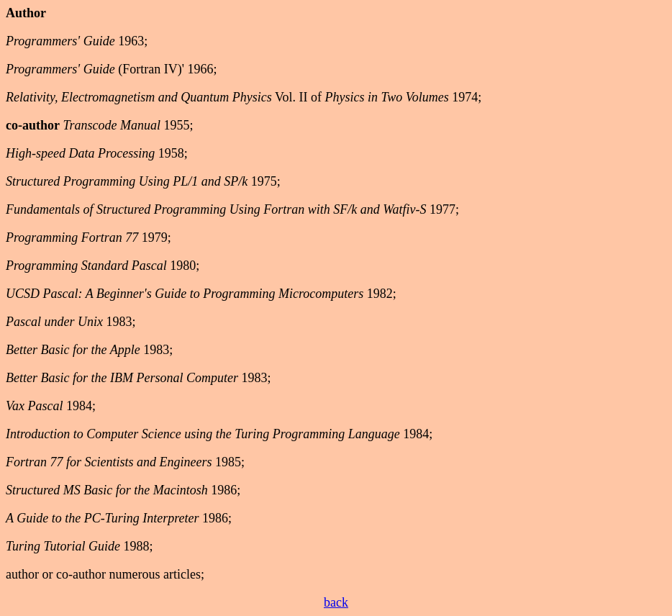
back (336, 602)
